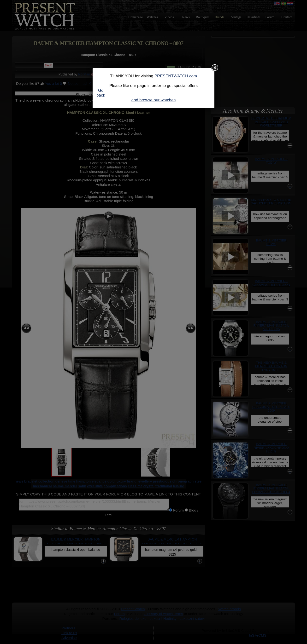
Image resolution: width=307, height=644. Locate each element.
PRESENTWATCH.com (176, 76)
